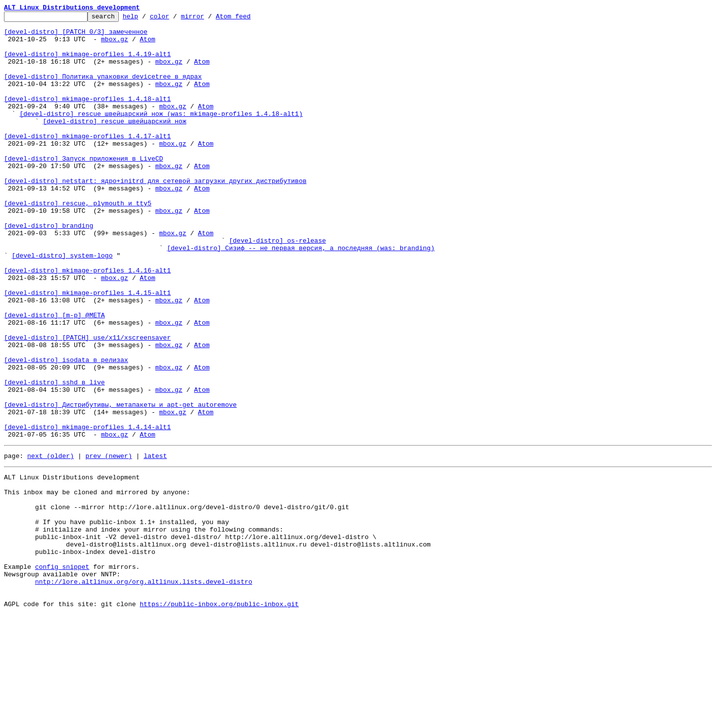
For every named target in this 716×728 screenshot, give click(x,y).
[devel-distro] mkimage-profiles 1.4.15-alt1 (87, 349)
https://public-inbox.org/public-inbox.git (219, 717)
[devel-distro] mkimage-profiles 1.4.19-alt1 (87, 63)
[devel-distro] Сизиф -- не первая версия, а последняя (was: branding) (301, 295)
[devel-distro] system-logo (62, 304)
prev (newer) (109, 542)
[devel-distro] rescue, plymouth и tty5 (78, 242)
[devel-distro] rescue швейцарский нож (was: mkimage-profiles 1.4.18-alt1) (161, 134)
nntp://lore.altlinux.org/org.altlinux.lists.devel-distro (143, 690)
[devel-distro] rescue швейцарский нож (115, 143)
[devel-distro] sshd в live (54, 456)
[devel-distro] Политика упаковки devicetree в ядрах (103, 90)
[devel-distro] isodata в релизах (66, 430)
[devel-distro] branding (48, 269)
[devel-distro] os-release (277, 286)
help (146, 19)
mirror (208, 19)
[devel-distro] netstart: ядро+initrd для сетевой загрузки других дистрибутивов (155, 215)
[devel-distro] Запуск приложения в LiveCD (84, 188)
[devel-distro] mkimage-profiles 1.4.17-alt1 (87, 161)
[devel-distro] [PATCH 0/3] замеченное (76, 36)
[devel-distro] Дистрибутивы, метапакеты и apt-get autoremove (120, 483)
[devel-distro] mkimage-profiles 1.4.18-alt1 (87, 116)
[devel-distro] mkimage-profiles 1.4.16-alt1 (87, 322)
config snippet (62, 672)
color (175, 19)
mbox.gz (115, 45)
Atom (147, 45)
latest (155, 542)
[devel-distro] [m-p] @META (54, 376)
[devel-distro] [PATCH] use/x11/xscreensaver (87, 403)
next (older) (51, 542)
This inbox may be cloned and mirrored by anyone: (97, 583)
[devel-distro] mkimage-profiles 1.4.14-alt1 (87, 510)
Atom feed (249, 19)
